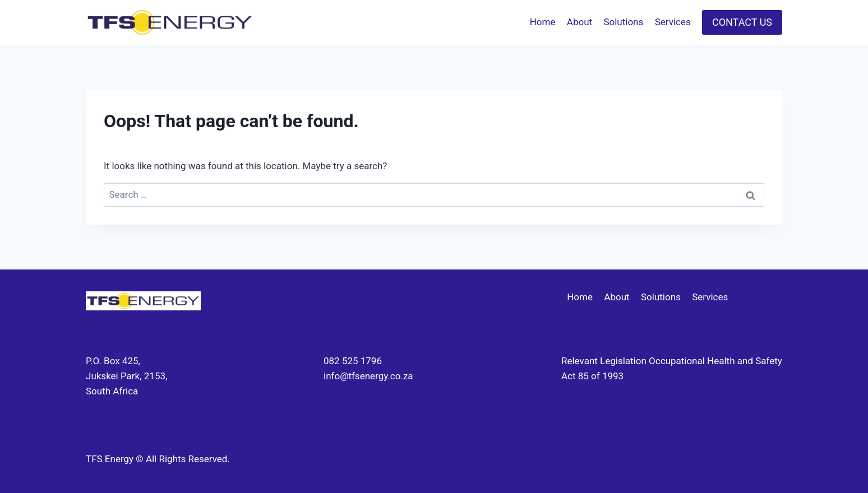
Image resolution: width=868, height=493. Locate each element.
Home (543, 22)
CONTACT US (742, 22)
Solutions (623, 22)
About (580, 22)
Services (673, 22)
